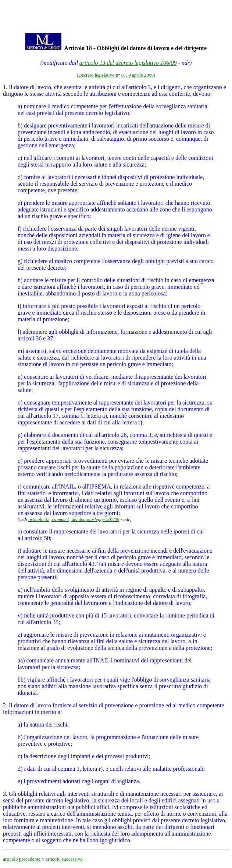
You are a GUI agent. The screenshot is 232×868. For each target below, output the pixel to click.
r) (20, 486)
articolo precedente (22, 859)
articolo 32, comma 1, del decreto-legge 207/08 (74, 519)
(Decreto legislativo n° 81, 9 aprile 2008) (116, 75)
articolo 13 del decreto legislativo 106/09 (128, 63)
